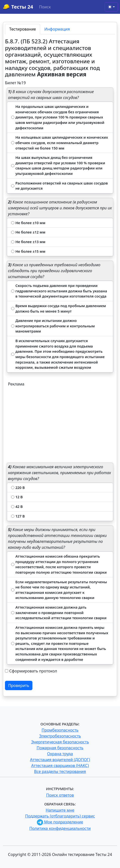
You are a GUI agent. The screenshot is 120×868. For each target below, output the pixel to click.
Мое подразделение (60, 822)
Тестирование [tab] (23, 29)
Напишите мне (60, 810)
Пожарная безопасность (60, 748)
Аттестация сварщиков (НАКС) (60, 766)
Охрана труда (60, 754)
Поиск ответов (60, 795)
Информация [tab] (57, 29)
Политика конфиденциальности (60, 828)
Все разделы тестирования (60, 771)
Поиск (45, 7)
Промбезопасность (60, 730)
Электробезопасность (60, 736)
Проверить (19, 685)
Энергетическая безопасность (60, 742)
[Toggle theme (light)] (111, 7)
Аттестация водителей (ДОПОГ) (60, 760)
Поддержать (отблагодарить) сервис (60, 816)
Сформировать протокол (33, 671)
